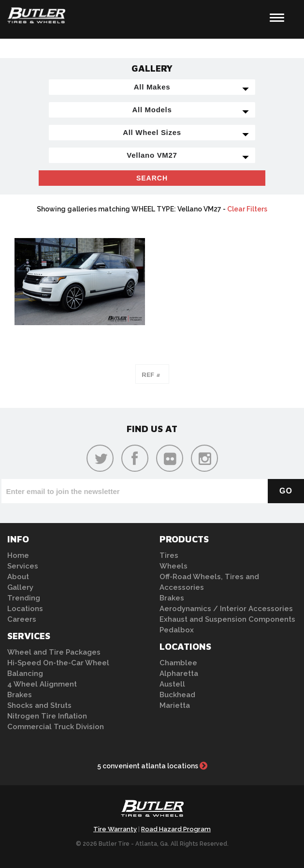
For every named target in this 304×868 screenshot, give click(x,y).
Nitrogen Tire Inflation (47, 716)
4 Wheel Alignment (42, 684)
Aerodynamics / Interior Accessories (226, 609)
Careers (22, 619)
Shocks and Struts (39, 705)
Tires (169, 555)
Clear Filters (247, 209)
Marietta (175, 705)
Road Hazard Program (176, 829)
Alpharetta (179, 673)
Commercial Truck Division (56, 727)
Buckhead (177, 695)
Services (23, 566)
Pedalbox (177, 630)
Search (152, 178)
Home (18, 555)
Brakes (20, 695)
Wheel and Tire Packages (54, 652)
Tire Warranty (115, 829)
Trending (24, 598)
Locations (25, 609)
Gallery (20, 587)
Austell (172, 684)
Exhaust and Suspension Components (227, 619)
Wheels (174, 566)
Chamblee (178, 663)
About (18, 577)
